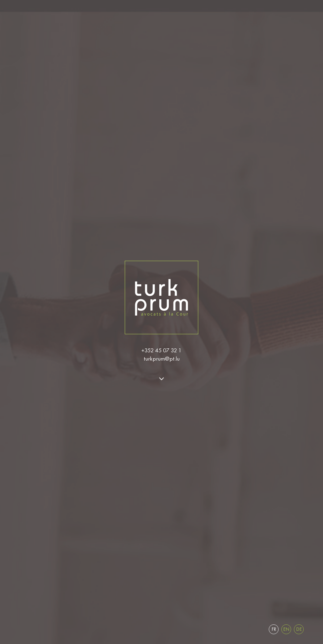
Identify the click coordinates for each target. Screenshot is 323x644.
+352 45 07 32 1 (161, 350)
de (299, 629)
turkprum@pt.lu (162, 359)
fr (274, 629)
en (286, 629)
